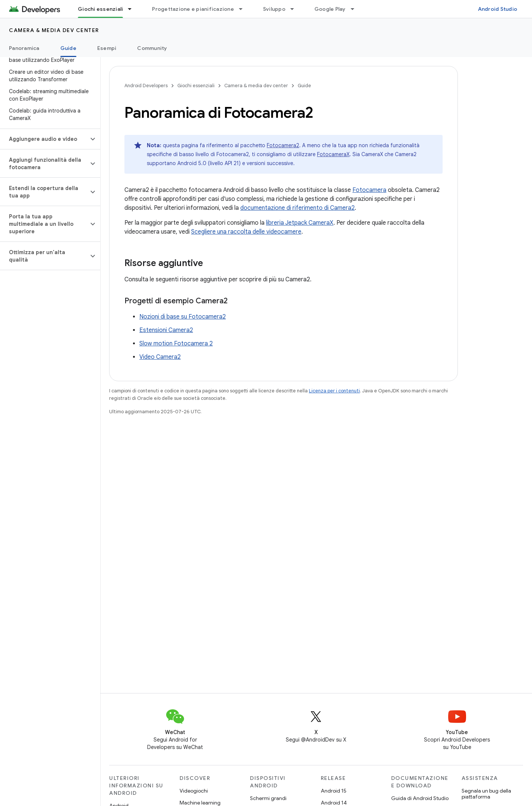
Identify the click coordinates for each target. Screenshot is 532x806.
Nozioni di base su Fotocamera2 (183, 317)
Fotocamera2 (283, 145)
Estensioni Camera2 (166, 330)
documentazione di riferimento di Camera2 (297, 208)
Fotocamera (369, 190)
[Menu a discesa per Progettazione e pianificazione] (244, 9)
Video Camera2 (160, 357)
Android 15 (334, 791)
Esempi (107, 48)
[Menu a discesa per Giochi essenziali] (133, 9)
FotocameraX (333, 154)
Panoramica (24, 48)
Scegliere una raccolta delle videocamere (246, 232)
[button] (44, 139)
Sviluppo (274, 9)
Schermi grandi (268, 798)
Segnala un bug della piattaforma (486, 794)
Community (152, 48)
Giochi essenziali (196, 86)
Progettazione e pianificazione (193, 9)
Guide (304, 86)
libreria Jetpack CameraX (300, 223)
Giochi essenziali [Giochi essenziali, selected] (100, 9)
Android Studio (498, 9)
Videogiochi (194, 791)
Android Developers (146, 86)
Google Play (330, 9)
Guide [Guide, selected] (68, 48)
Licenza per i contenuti (334, 391)
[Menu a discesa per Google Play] (356, 9)
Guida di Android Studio (420, 798)
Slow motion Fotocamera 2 (176, 344)
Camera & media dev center (54, 30)
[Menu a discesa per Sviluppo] (295, 9)
